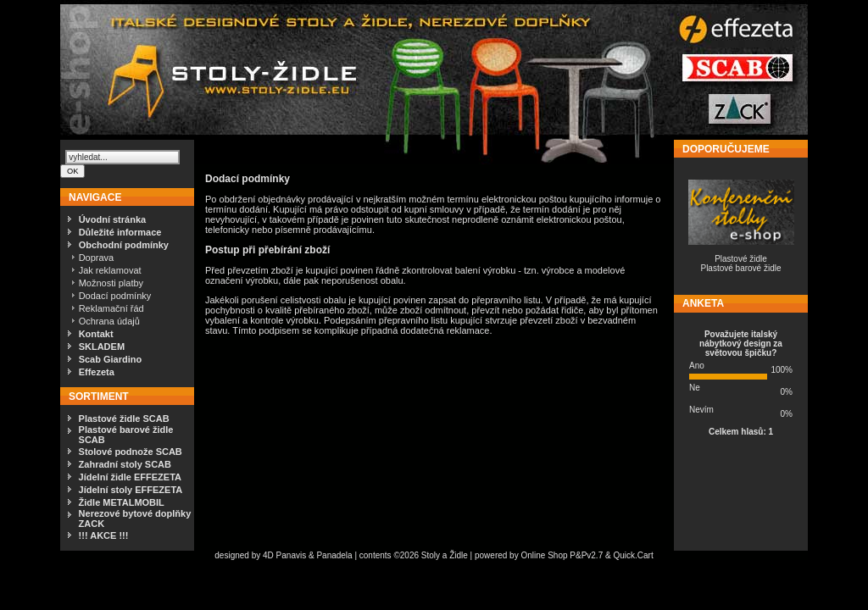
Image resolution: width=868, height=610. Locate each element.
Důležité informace (120, 232)
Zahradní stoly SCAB (125, 464)
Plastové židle (741, 259)
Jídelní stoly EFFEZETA (131, 490)
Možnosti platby (111, 283)
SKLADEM (102, 347)
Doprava (97, 258)
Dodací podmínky (115, 296)
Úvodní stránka (112, 219)
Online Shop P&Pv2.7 (562, 555)
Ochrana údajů (109, 321)
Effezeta (97, 372)
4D (270, 555)
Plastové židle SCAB (124, 419)
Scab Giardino (111, 359)
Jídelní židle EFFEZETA (130, 477)
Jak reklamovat (110, 270)
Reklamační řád (111, 308)
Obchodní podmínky (124, 245)
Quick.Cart (633, 555)
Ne (695, 388)
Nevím (701, 410)
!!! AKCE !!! (104, 535)
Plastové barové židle (740, 268)
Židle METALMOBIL (122, 502)
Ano (697, 366)
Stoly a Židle (445, 555)
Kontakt (96, 334)
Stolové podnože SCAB (131, 452)
